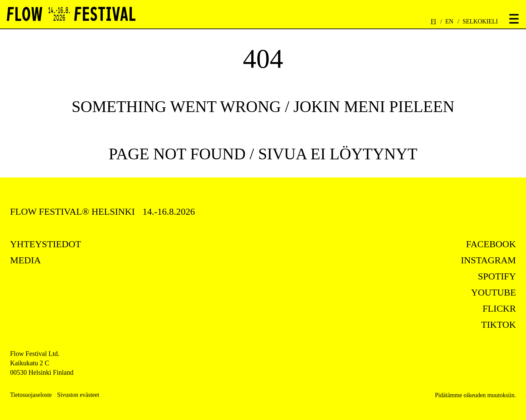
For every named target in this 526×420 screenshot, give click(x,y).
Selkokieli (480, 21)
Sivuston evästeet (78, 395)
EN (450, 21)
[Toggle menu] (514, 19)
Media (25, 260)
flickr (499, 308)
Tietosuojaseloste (31, 395)
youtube (493, 292)
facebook (491, 244)
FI (433, 21)
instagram (488, 260)
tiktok (498, 325)
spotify (497, 276)
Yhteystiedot (46, 244)
